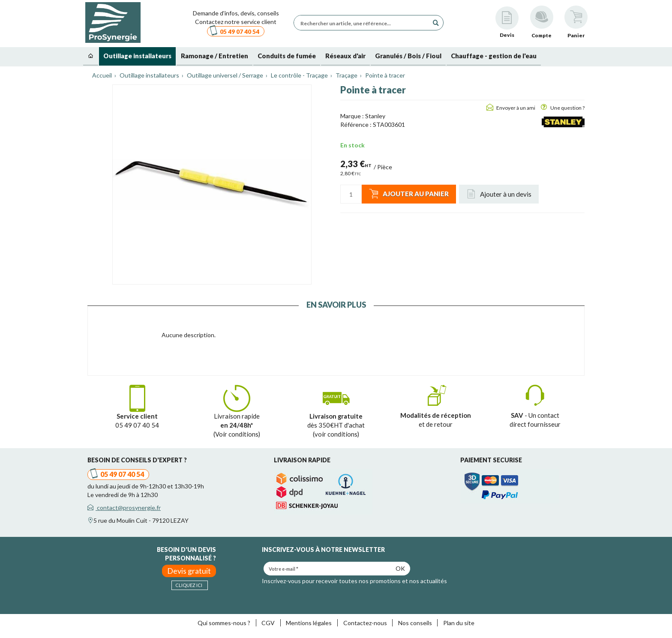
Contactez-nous (365, 623)
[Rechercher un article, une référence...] (363, 23)
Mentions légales (309, 623)
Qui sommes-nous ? (224, 623)
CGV (268, 623)
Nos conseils (415, 623)
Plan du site (459, 623)
